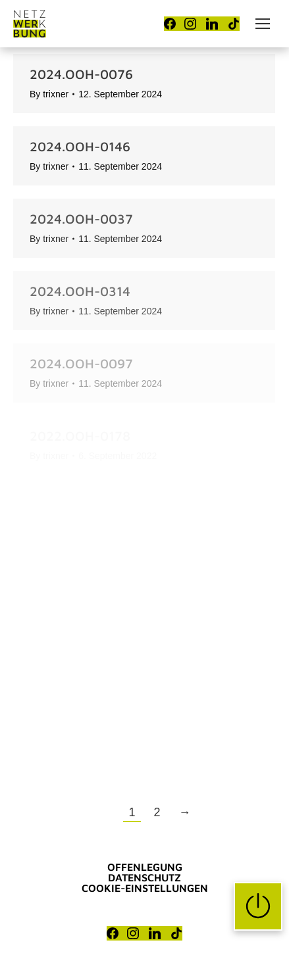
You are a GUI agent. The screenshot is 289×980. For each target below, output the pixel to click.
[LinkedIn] (212, 24)
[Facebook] (170, 24)
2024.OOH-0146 (80, 146)
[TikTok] (234, 24)
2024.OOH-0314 (80, 291)
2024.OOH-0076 (81, 74)
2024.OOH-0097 (81, 363)
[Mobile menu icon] (263, 24)
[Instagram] (190, 24)
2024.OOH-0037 (81, 219)
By (49, 94)
